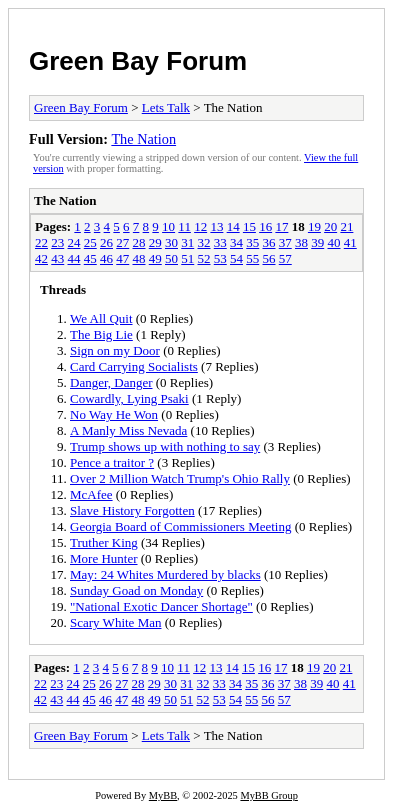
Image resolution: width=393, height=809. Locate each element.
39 (317, 242)
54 (236, 258)
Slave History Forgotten (132, 510)
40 (334, 242)
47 (122, 258)
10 (168, 226)
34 (236, 242)
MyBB (163, 795)
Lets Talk (166, 107)
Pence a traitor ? (112, 462)
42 (41, 258)
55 (252, 258)
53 (220, 258)
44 (74, 258)
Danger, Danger (111, 382)
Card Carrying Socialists (134, 366)
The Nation (143, 139)
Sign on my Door (115, 350)
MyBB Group (268, 795)
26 (106, 242)
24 (74, 242)
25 (90, 242)
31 (187, 242)
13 (216, 226)
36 (269, 242)
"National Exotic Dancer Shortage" (161, 606)
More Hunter (104, 558)
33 (220, 242)
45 (90, 258)
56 (269, 258)
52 (204, 258)
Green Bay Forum (138, 61)
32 (204, 242)
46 (106, 258)
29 (155, 242)
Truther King (104, 542)
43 (57, 258)
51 (187, 258)
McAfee (91, 494)
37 (285, 242)
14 (233, 226)
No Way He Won (114, 414)
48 (139, 258)
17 (281, 226)
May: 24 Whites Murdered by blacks (165, 574)
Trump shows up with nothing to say (165, 446)
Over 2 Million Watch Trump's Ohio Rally (180, 478)
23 (57, 242)
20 (330, 226)
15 (249, 226)
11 (184, 226)
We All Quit (101, 318)
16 (265, 226)
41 (350, 242)
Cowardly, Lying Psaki (129, 398)
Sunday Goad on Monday (136, 590)
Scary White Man (115, 622)
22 (41, 242)
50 (171, 258)
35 (252, 242)
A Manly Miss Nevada (128, 430)
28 (139, 242)
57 (285, 258)
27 (122, 242)
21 (346, 226)
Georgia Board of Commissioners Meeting (180, 526)
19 (314, 226)
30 (171, 242)
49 (155, 258)
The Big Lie (101, 334)
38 (301, 242)
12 (200, 226)
